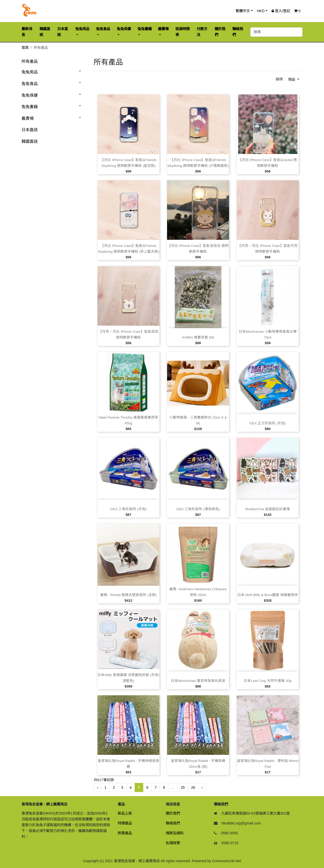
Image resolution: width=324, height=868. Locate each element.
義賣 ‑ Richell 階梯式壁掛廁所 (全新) (128, 595)
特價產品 (125, 823)
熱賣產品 (125, 833)
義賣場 (28, 118)
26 (193, 787)
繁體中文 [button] (243, 11)
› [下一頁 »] (202, 787)
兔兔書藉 (30, 107)
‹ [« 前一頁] (98, 787)
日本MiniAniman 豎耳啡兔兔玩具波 (198, 681)
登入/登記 (281, 11)
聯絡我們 (173, 823)
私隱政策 (173, 843)
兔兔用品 (30, 72)
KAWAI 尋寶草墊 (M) (198, 337)
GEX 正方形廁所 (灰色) (268, 423)
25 (183, 787)
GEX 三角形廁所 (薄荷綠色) (198, 509)
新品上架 (125, 813)
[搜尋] (276, 32)
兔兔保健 (30, 95)
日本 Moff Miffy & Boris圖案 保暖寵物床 (268, 595)
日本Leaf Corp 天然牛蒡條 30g (268, 681)
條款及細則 (175, 833)
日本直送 (30, 130)
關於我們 (173, 813)
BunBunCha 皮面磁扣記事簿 (268, 509)
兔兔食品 (30, 84)
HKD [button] (261, 11)
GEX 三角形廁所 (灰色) (128, 509)
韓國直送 (30, 141)
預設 (292, 80)
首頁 (25, 48)
